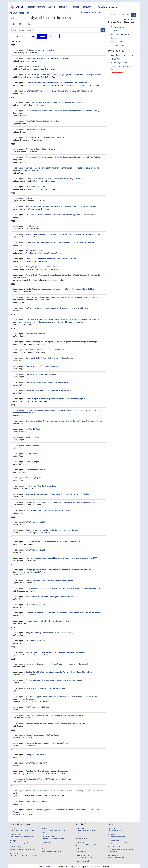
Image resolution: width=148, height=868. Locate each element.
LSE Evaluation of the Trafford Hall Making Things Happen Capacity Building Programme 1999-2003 (63, 589)
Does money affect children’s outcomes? (41, 149)
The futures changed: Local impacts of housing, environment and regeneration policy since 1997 (61, 558)
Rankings (76, 7)
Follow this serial (87, 12)
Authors (52, 7)
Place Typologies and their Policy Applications (43, 267)
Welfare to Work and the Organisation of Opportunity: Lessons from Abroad (54, 680)
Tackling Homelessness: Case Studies (40, 50)
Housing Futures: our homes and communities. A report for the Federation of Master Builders (60, 289)
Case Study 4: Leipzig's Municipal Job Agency (42, 366)
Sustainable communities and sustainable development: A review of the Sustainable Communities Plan (64, 613)
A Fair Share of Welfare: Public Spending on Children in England (49, 597)
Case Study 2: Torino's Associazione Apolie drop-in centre (47, 382)
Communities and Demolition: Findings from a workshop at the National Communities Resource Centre (64, 421)
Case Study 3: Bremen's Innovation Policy (41, 374)
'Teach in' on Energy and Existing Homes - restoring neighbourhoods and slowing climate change (61, 342)
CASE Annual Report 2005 (35, 522)
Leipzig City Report (33, 454)
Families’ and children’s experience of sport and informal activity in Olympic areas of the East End (62, 502)
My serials (97, 12)
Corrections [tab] (53, 36)
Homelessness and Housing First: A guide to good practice (48, 58)
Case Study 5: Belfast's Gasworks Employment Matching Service (49, 358)
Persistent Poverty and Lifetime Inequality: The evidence (47, 771)
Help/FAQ (89, 7)
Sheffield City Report (33, 429)
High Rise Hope (31, 198)
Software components (120, 34)
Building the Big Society (34, 251)
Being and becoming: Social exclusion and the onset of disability (49, 633)
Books (113, 38)
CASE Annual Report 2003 (35, 605)
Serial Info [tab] (31, 36)
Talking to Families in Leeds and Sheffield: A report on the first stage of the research (57, 664)
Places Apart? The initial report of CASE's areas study (46, 688)
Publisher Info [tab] (18, 36)
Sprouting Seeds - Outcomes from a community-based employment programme (55, 723)
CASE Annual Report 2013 (35, 129)
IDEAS (40, 867)
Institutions (63, 7)
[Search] (134, 15)
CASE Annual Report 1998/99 (36, 763)
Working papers (117, 27)
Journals (114, 31)
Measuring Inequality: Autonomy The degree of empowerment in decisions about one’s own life (61, 207)
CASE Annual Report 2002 (35, 641)
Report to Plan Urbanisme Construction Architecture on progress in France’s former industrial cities (63, 234)
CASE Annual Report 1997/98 (36, 802)
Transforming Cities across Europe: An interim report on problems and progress (55, 399)
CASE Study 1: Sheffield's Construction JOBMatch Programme (48, 391)
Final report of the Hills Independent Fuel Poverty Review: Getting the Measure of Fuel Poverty (61, 215)
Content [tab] (42, 36)
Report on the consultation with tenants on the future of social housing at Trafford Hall (58, 494)
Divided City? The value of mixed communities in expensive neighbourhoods (54, 179)
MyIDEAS (108, 7)
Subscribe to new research (122, 55)
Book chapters (117, 42)
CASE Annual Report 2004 (35, 550)
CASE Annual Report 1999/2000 (37, 707)
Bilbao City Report (33, 445)
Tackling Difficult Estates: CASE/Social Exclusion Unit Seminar (49, 779)
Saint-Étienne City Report (35, 470)
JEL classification (118, 45)
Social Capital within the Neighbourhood (41, 486)
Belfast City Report (33, 437)
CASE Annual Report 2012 (35, 187)
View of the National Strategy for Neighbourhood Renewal (48, 743)
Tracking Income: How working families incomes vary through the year (52, 530)
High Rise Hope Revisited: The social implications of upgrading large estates (54, 103)
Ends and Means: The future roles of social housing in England (48, 510)
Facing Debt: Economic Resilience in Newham (43, 121)
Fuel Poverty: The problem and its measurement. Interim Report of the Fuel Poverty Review (60, 243)
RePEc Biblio (116, 59)
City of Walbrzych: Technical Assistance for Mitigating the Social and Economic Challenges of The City (64, 75)
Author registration (119, 63)
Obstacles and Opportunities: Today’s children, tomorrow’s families (51, 259)
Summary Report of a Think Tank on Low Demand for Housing (49, 621)
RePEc (49, 867)
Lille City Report (32, 226)
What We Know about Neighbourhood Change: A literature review (50, 580)
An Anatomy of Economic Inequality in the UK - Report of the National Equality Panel (57, 308)
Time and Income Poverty (35, 334)
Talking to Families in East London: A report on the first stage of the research (54, 715)
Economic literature (36, 7)
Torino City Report (33, 462)
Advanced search (130, 20)
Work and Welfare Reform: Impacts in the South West (45, 138)
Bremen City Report (33, 478)
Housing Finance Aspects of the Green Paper (42, 735)
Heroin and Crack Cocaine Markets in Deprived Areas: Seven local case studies (55, 652)
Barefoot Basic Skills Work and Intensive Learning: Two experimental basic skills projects (59, 672)
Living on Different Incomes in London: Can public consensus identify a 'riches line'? (57, 83)
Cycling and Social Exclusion (36, 755)
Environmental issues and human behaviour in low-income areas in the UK (53, 542)
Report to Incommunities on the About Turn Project (45, 350)
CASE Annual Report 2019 (37, 66)
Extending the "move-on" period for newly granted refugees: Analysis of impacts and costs (60, 91)
